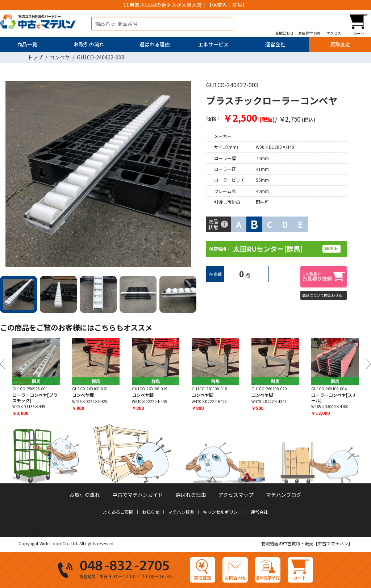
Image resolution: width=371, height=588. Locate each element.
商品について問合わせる (322, 295)
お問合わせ (284, 33)
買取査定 (340, 44)
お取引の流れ (89, 44)
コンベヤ (60, 57)
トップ (35, 57)
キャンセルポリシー (222, 512)
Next (188, 175)
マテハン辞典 (181, 512)
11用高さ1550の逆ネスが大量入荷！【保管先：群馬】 (185, 5)
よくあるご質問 (118, 512)
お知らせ (151, 512)
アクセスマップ (236, 495)
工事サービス (213, 44)
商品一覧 (27, 44)
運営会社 (275, 44)
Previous (2, 364)
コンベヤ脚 (83, 395)
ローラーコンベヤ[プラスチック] (35, 397)
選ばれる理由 (155, 44)
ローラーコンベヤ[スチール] (334, 397)
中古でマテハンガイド (138, 495)
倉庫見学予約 (309, 33)
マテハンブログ (284, 495)
